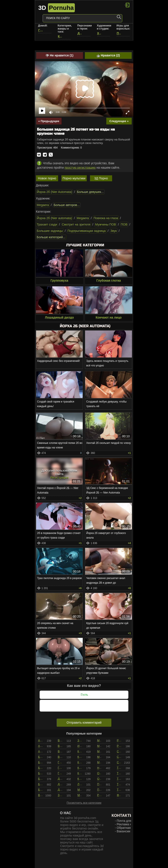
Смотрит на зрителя (76, 224)
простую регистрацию (80, 168)
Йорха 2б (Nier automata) (54, 218)
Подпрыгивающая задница (87, 231)
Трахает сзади (47, 224)
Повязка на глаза (106, 218)
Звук (114, 231)
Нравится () (108, 55)
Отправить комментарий (84, 723)
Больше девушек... (90, 192)
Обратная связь (128, 828)
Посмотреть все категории (84, 803)
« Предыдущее (49, 121)
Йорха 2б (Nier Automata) (54, 192)
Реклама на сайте (129, 824)
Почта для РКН (128, 821)
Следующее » (119, 121)
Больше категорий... (51, 237)
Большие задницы (50, 231)
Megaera (43, 205)
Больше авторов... (67, 205)
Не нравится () (59, 55)
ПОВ (124, 224)
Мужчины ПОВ (106, 224)
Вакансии (124, 831)
